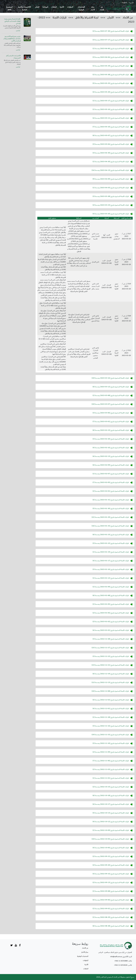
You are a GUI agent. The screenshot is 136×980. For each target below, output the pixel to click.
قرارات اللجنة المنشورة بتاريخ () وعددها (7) (111, 127)
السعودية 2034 (9, 8)
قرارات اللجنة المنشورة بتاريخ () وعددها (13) (110, 665)
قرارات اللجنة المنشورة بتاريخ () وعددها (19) (110, 735)
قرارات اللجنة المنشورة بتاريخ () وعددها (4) (111, 92)
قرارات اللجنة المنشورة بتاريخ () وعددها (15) (110, 648)
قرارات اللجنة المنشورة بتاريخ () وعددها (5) (111, 83)
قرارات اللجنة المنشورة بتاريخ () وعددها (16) (110, 526)
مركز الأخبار (93, 8)
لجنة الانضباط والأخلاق (87, 17)
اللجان (110, 17)
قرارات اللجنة (59, 17)
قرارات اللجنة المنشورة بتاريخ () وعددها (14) (110, 170)
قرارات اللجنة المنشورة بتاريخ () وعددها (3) (111, 40)
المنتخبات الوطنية (81, 8)
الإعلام (37, 7)
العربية (131, 3)
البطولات (70, 7)
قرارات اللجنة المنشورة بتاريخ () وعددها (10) (110, 378)
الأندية (62, 7)
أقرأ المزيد (18, 31)
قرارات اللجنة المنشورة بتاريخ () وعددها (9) (111, 179)
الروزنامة (45, 7)
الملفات (54, 7)
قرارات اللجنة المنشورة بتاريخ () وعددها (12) (110, 682)
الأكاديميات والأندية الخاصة (24, 8)
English (124, 3)
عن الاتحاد (102, 8)
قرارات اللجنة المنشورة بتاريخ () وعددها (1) (111, 48)
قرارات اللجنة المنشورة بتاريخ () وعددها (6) (111, 135)
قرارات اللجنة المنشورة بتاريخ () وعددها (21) (110, 517)
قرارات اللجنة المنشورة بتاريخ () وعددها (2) (111, 31)
